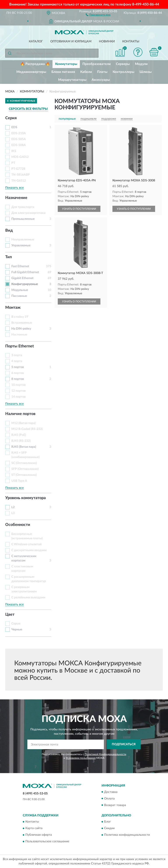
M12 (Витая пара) (24, 423)
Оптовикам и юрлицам (71, 42)
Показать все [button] (14, 188)
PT (13, 163)
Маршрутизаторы (72, 80)
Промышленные (23, 219)
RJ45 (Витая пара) (24, 447)
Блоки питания (63, 72)
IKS (14, 151)
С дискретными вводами (29, 550)
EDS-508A (19, 145)
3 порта (17, 355)
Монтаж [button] (13, 308)
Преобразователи (97, 64)
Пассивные (19, 296)
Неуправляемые (23, 240)
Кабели (86, 72)
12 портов (18, 391)
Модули (141, 64)
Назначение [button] (16, 198)
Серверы (123, 64)
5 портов (18, 367)
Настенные (19, 335)
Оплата (109, 799)
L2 (13, 507)
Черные (17, 630)
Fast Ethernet (20, 266)
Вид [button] (9, 231)
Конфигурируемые (25, 284)
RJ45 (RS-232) (21, 441)
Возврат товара (115, 805)
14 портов (18, 397)
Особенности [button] (18, 525)
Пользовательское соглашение (47, 841)
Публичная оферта (39, 835)
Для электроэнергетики (28, 213)
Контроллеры (123, 72)
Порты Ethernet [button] (20, 346)
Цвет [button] (10, 615)
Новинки (107, 42)
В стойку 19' (20, 317)
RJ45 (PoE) (19, 435)
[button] (98, 14)
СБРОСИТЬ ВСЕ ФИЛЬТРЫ (28, 109)
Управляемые (21, 245)
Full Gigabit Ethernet (25, 272)
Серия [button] (11, 118)
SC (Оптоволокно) (24, 463)
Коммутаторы (66, 64)
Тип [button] (9, 257)
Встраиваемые (22, 323)
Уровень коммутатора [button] (25, 498)
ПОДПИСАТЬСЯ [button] (124, 744)
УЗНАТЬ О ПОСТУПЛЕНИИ (79, 209)
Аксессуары (101, 80)
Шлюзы (146, 72)
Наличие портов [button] (20, 414)
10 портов (18, 385)
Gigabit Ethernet (22, 278)
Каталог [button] (36, 42)
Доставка (111, 792)
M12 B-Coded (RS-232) (27, 429)
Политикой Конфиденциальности (105, 754)
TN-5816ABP (21, 175)
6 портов (18, 373)
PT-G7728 (18, 169)
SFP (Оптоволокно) (25, 469)
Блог (108, 822)
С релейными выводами (28, 597)
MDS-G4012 (20, 157)
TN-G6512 (19, 181)
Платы (102, 72)
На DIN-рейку (21, 329)
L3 (13, 513)
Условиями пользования (81, 758)
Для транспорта (23, 207)
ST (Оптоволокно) (24, 475)
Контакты (131, 42)
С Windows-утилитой (26, 544)
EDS (14, 127)
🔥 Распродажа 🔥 (35, 64)
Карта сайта (34, 828)
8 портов (18, 379)
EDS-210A (19, 133)
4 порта (17, 361)
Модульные (20, 290)
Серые (16, 624)
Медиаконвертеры (31, 72)
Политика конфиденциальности (127, 835)
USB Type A (19, 481)
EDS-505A (19, 139)
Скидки (109, 828)
